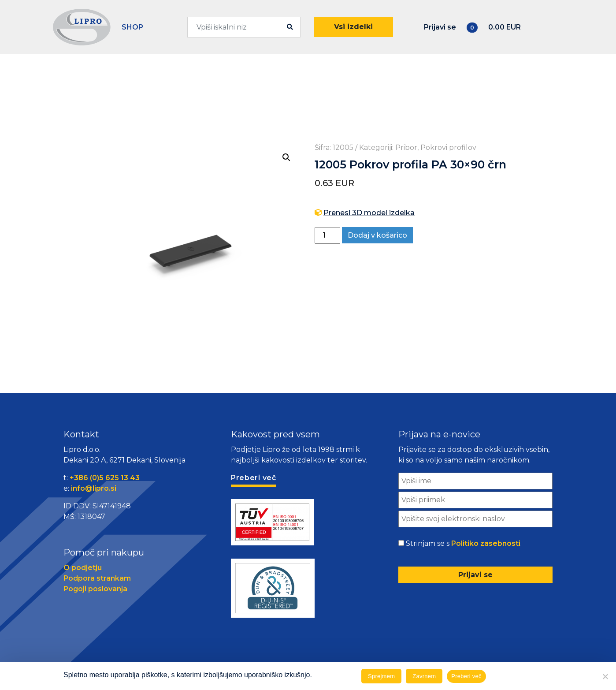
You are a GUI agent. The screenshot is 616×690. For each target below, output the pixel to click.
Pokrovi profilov (448, 147)
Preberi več (466, 676)
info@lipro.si (94, 488)
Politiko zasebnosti (486, 543)
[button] (286, 157)
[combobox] (244, 27)
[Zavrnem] (605, 676)
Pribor (406, 147)
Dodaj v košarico (377, 235)
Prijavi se (440, 27)
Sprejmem (381, 676)
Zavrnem (424, 676)
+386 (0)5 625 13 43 (105, 478)
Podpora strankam (97, 578)
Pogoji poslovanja (95, 589)
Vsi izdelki (353, 27)
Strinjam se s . (464, 544)
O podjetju (83, 568)
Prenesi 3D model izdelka (369, 213)
